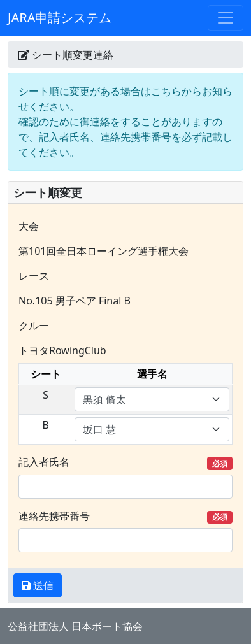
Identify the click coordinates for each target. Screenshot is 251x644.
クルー (34, 326)
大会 (29, 226)
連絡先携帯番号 (125, 516)
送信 (42, 585)
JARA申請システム (60, 18)
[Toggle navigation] (226, 18)
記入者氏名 (125, 462)
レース (34, 276)
